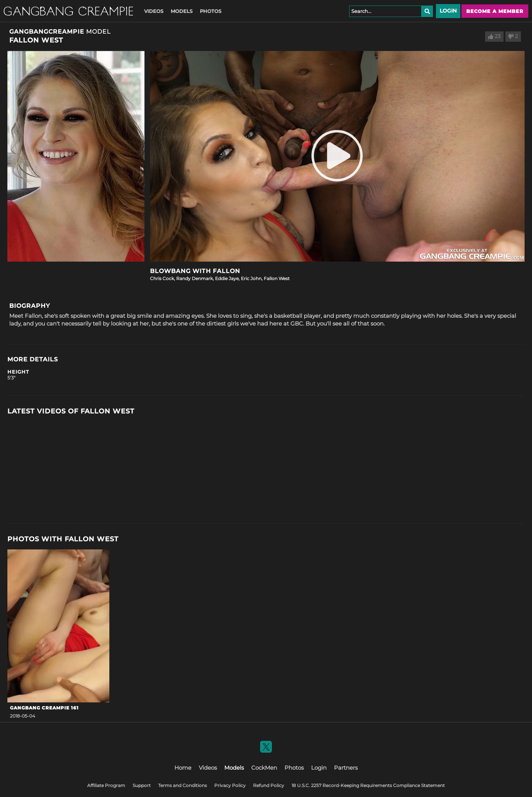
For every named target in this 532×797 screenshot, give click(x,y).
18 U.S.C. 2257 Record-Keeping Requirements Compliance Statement (368, 785)
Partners (346, 768)
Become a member (495, 11)
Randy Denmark (195, 278)
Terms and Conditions (183, 785)
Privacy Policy (230, 785)
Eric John (251, 278)
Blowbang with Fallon (195, 271)
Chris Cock (162, 278)
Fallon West (277, 278)
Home (183, 768)
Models (182, 11)
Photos (211, 11)
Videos (154, 11)
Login (448, 11)
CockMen (264, 768)
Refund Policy (269, 785)
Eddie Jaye (227, 278)
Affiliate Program (106, 785)
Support (142, 785)
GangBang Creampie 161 (44, 708)
